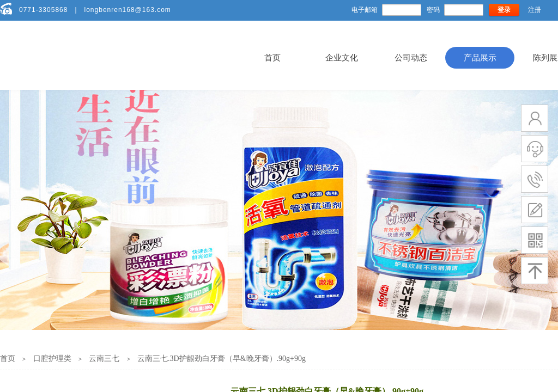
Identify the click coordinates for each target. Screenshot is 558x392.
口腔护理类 (52, 359)
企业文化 (342, 58)
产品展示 (480, 58)
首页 (272, 58)
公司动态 (411, 58)
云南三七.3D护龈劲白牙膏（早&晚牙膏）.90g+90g (222, 359)
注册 (535, 10)
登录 (504, 10)
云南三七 (104, 359)
